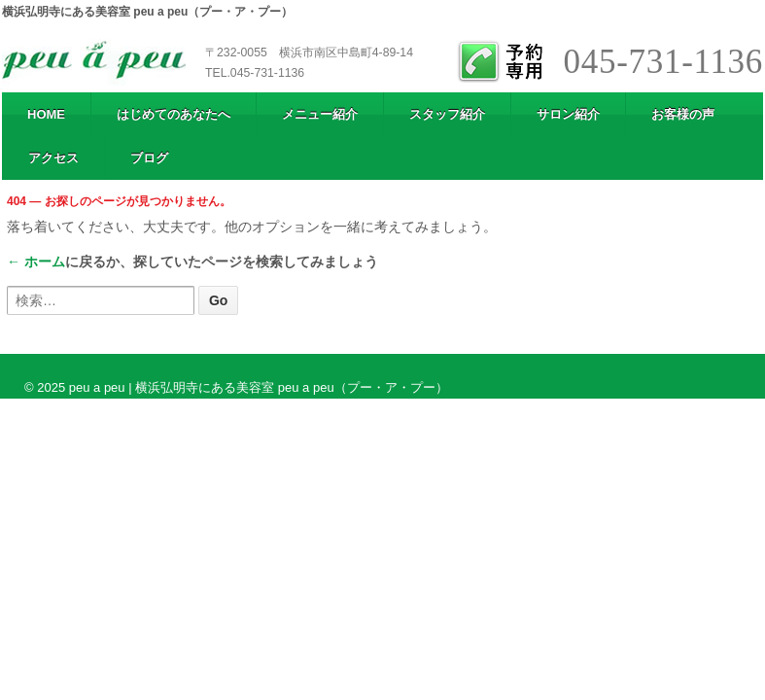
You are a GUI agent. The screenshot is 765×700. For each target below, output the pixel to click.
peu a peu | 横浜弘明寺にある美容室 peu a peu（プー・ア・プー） (257, 387)
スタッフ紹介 (447, 114)
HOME (46, 114)
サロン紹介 (568, 114)
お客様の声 (683, 114)
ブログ (149, 158)
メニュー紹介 (320, 114)
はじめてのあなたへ (174, 114)
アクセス (53, 158)
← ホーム (36, 262)
